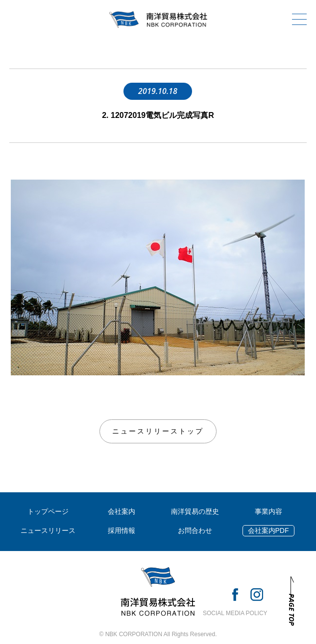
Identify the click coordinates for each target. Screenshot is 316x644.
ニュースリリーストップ (158, 431)
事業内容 (268, 511)
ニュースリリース (48, 530)
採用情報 (122, 530)
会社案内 (122, 511)
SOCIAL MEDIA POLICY (235, 613)
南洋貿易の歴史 (195, 511)
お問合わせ (195, 530)
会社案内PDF (268, 530)
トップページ (48, 511)
